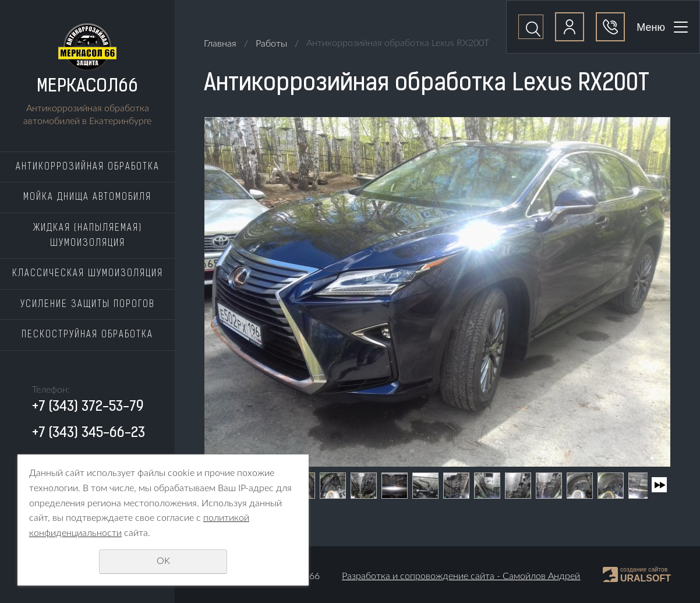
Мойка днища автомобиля (87, 198)
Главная (220, 44)
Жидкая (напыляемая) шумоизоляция (88, 236)
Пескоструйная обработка (87, 335)
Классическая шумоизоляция (88, 274)
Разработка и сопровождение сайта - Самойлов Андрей (461, 576)
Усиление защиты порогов (87, 305)
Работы (271, 44)
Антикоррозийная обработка (88, 167)
